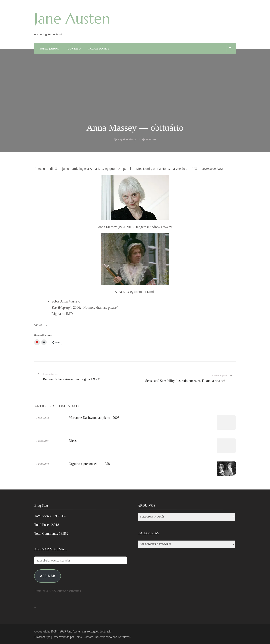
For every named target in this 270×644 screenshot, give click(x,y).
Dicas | (73, 441)
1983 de (206, 169)
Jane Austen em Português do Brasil (89, 631)
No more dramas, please (100, 307)
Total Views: (43, 516)
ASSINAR (48, 576)
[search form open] (230, 48)
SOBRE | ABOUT (50, 49)
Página (56, 314)
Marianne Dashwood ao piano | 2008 (94, 418)
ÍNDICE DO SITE (99, 49)
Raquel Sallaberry (127, 139)
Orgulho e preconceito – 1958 (89, 464)
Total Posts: (43, 525)
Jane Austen (72, 19)
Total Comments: (47, 533)
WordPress (124, 637)
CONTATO (74, 49)
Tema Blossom (84, 637)
